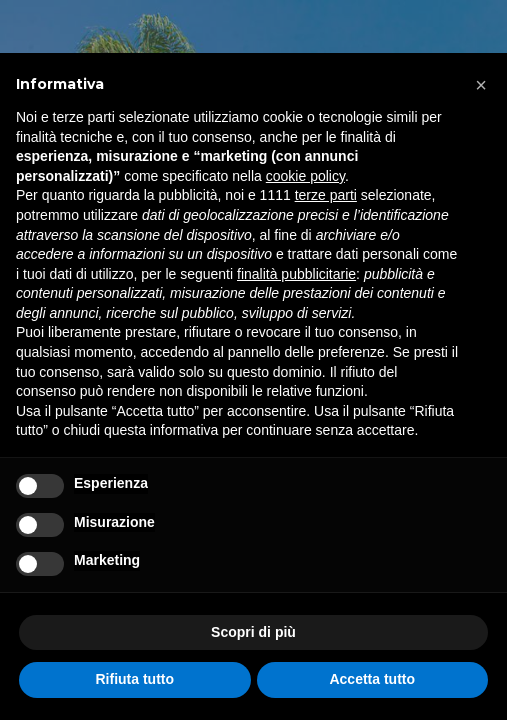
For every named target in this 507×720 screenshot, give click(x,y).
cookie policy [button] (305, 176)
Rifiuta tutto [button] (134, 679)
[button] (481, 85)
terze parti (326, 195)
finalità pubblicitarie (296, 274)
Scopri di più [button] (253, 632)
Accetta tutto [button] (372, 679)
